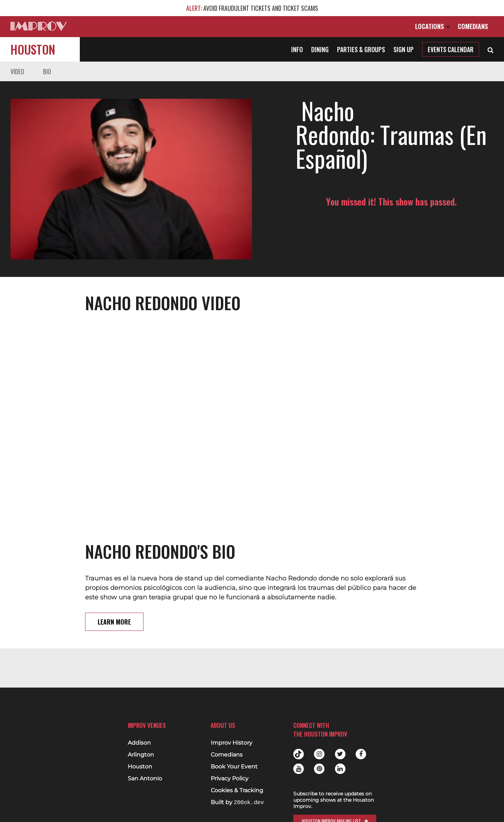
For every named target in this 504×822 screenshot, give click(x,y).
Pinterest (319, 769)
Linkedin (340, 769)
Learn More (114, 622)
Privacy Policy (230, 779)
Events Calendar (451, 49)
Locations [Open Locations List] (433, 26)
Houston (33, 49)
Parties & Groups (361, 49)
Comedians (473, 26)
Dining (320, 49)
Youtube (299, 769)
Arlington (141, 755)
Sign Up (404, 49)
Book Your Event (234, 767)
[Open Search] (491, 49)
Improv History (232, 743)
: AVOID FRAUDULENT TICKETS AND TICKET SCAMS (252, 8)
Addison (139, 743)
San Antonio (145, 779)
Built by (237, 803)
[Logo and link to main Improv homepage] (38, 26)
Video (17, 71)
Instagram (319, 754)
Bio (47, 71)
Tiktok (299, 754)
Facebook (361, 754)
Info (297, 49)
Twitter (340, 754)
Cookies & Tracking (237, 790)
